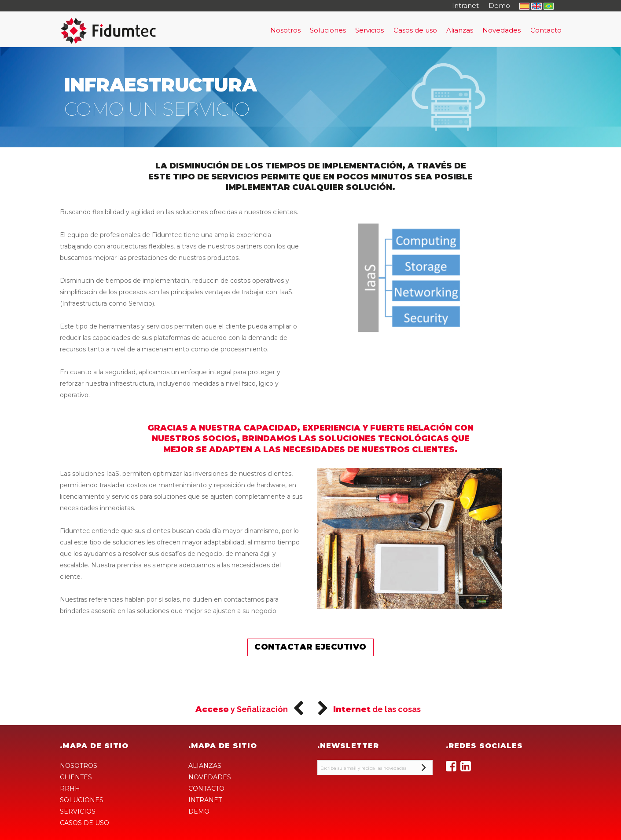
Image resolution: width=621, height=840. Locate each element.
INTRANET (205, 800)
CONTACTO (206, 789)
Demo (499, 5)
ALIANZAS (205, 766)
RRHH (70, 789)
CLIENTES (76, 777)
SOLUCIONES (82, 800)
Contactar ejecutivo (310, 647)
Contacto (546, 30)
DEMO (199, 811)
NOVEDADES (210, 777)
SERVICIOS (78, 811)
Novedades (502, 30)
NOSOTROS (79, 766)
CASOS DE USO (85, 823)
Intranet (465, 5)
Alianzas (460, 30)
